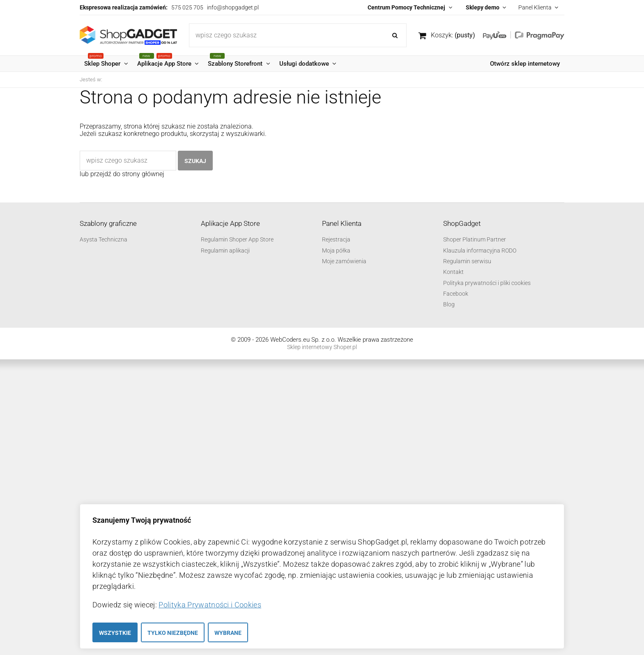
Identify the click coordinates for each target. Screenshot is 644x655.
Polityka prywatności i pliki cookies (487, 283)
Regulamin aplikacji (225, 251)
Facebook (456, 294)
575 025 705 (187, 7)
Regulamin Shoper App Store (237, 239)
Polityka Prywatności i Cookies (210, 605)
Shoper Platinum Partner (475, 239)
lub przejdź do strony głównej (122, 174)
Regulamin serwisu (467, 261)
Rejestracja (336, 239)
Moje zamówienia (344, 261)
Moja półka (336, 251)
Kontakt (453, 272)
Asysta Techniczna (103, 239)
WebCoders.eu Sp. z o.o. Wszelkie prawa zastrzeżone (342, 340)
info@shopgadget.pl (233, 7)
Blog (449, 304)
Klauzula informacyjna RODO (480, 251)
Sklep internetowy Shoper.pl (322, 347)
